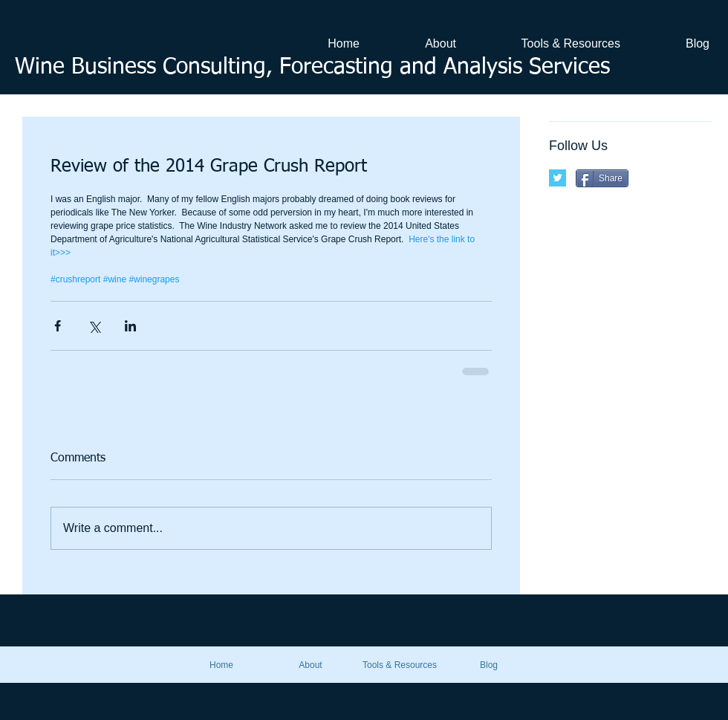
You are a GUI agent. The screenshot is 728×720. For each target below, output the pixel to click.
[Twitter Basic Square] (558, 178)
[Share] (602, 178)
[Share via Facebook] (58, 326)
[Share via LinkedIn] (130, 326)
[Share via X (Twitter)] (94, 326)
